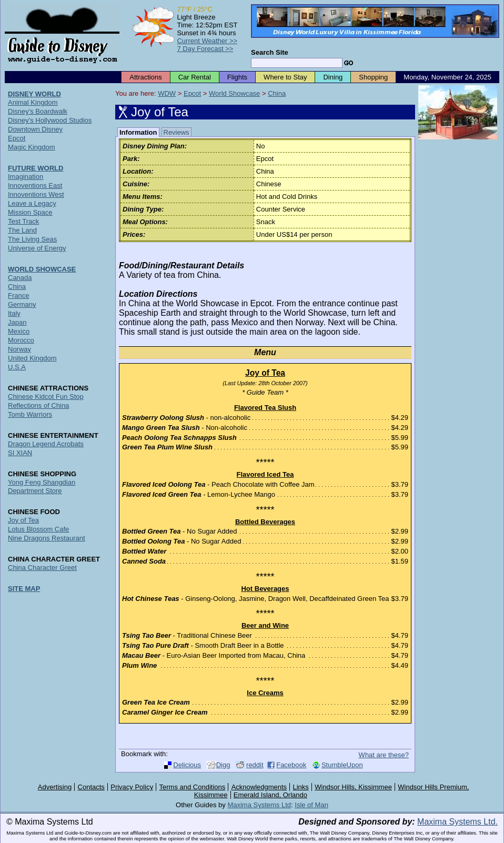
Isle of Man (311, 805)
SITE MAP (24, 589)
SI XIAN (20, 453)
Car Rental (195, 77)
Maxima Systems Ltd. (457, 822)
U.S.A (17, 367)
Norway (19, 349)
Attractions (145, 77)
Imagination (26, 177)
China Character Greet (42, 568)
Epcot (192, 93)
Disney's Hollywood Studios (50, 120)
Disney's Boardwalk (38, 111)
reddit (255, 765)
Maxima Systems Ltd (259, 805)
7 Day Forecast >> (205, 49)
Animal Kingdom (33, 102)
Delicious (187, 765)
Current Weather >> (207, 41)
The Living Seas (32, 239)
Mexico (19, 331)
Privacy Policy (132, 787)
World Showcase (234, 93)
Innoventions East (35, 185)
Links (301, 787)
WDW (167, 93)
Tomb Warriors (30, 414)
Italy (14, 313)
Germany (22, 304)
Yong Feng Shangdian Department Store (42, 486)
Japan (17, 322)
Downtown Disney (35, 129)
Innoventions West (36, 194)
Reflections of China (38, 405)
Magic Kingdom (32, 147)
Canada (20, 278)
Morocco (21, 340)
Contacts (91, 787)
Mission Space (30, 212)
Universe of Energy (37, 248)
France (18, 295)
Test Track (23, 221)
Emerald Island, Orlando (270, 795)
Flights (237, 77)
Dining (333, 77)
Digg (223, 765)
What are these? (384, 755)
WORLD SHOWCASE (42, 269)
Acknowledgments (259, 787)
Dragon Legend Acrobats (46, 444)
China (277, 93)
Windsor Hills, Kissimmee (353, 787)
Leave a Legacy (32, 203)
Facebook (291, 765)
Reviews (177, 132)
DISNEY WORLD (34, 94)
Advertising (55, 787)
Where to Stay (285, 77)
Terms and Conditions (193, 787)
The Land (22, 230)
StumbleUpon (342, 765)
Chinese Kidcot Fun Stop (46, 397)
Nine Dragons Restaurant (47, 538)
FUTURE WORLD (36, 168)
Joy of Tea (23, 520)
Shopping (373, 77)
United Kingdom (32, 358)
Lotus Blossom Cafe (38, 529)
